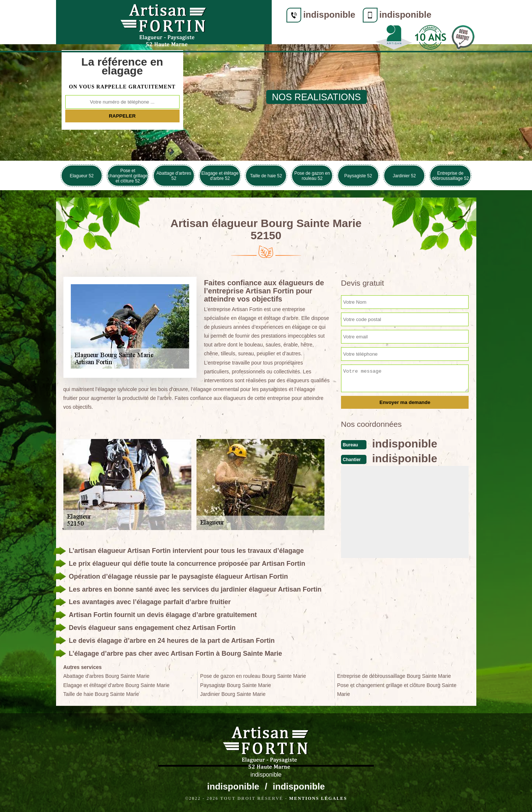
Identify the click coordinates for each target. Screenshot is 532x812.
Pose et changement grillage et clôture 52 (128, 176)
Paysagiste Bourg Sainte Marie (236, 685)
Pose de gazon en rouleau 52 (312, 176)
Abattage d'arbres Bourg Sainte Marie (107, 676)
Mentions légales (318, 798)
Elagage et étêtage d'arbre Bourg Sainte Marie (117, 685)
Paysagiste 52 (358, 176)
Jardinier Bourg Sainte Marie (233, 694)
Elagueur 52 (82, 176)
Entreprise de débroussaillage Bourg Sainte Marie (394, 676)
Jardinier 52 (404, 176)
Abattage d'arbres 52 (174, 176)
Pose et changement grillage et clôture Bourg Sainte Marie (397, 690)
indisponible (203, 15)
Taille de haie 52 (266, 176)
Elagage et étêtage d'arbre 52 (220, 176)
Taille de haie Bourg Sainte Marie (101, 694)
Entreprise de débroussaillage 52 (450, 176)
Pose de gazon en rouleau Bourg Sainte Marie (253, 676)
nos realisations (317, 97)
